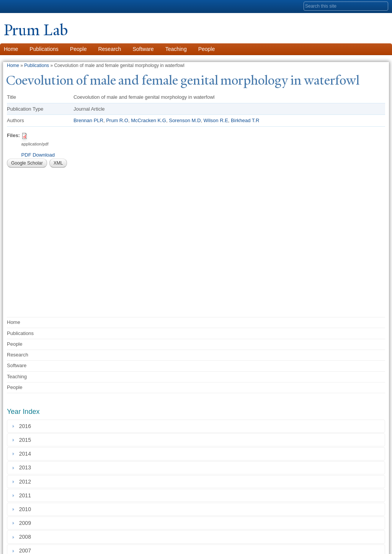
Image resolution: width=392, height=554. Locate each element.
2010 (27, 509)
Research (109, 49)
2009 (27, 523)
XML (58, 163)
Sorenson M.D (185, 120)
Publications (44, 49)
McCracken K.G (149, 120)
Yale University (25, 7)
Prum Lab (36, 30)
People (78, 49)
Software (143, 49)
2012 (27, 482)
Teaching (176, 49)
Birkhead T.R (245, 120)
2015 (27, 440)
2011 (27, 495)
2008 (27, 537)
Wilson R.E (216, 120)
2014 (27, 454)
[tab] (196, 426)
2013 (27, 468)
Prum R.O (117, 120)
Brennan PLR (88, 120)
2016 (27, 426)
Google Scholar (27, 163)
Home (13, 65)
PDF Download (38, 155)
